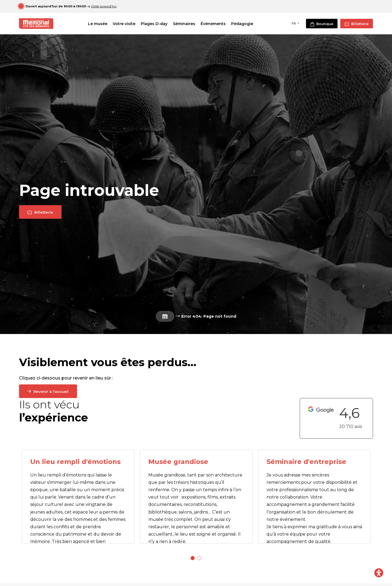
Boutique (322, 24)
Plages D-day (158, 24)
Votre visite (128, 24)
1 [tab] (193, 558)
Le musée (102, 24)
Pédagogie (246, 24)
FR (294, 24)
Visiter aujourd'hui (104, 6)
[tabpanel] (78, 497)
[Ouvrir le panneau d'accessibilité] (379, 573)
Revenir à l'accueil (52, 391)
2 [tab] (199, 558)
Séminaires (188, 24)
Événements (217, 24)
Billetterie (357, 24)
